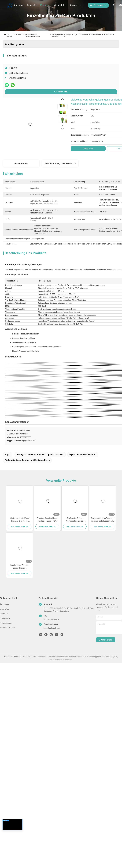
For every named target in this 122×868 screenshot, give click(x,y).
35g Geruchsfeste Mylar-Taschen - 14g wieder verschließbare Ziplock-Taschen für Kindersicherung (19, 520)
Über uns (32, 5)
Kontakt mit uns (7, 628)
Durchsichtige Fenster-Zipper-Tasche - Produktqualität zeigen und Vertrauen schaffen (20, 567)
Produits (19, 34)
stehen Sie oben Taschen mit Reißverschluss (27, 460)
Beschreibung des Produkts (60, 163)
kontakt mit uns (76, 5)
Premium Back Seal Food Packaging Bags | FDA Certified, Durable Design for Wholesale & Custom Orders (47, 520)
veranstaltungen (60, 5)
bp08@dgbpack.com (18, 73)
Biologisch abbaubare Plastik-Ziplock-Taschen (40, 455)
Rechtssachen (7, 623)
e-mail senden (106, 640)
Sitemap (26, 657)
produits (46, 5)
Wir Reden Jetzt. (98, 5)
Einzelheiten (21, 163)
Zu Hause (19, 5)
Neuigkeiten (5, 618)
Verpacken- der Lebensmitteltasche (33, 35)
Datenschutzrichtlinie (13, 657)
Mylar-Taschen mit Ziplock (82, 455)
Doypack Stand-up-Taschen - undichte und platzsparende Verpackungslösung (103, 520)
